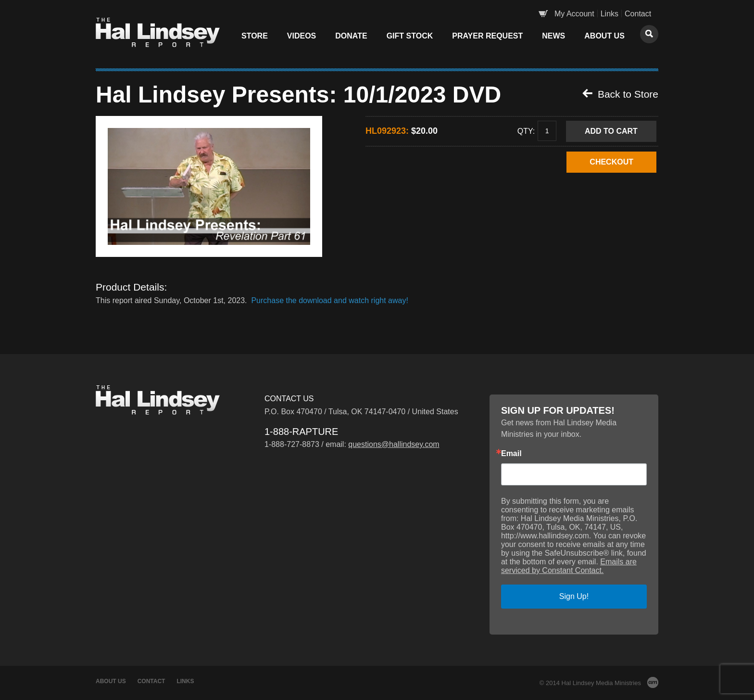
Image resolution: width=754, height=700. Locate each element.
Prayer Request (487, 36)
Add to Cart (611, 131)
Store (255, 36)
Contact (638, 14)
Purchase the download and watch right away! (329, 300)
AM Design (653, 682)
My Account (574, 14)
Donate (351, 36)
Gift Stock (410, 36)
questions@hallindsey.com (394, 444)
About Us (604, 36)
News (553, 36)
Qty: (526, 131)
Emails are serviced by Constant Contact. (569, 566)
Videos (302, 36)
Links (609, 14)
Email (511, 454)
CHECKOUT (611, 162)
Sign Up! (574, 596)
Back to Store (620, 94)
